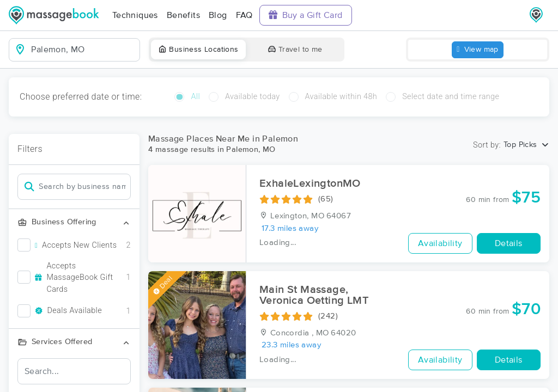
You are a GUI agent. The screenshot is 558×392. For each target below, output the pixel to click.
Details (509, 243)
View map (478, 50)
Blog (218, 15)
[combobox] (83, 50)
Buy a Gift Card (306, 15)
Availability (440, 243)
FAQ (244, 15)
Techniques (135, 15)
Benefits (183, 15)
